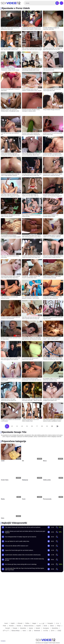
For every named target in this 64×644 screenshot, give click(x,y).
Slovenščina (55, 628)
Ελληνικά (20, 623)
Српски (31, 628)
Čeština (27, 623)
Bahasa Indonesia (29, 626)
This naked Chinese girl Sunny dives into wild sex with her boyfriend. (23, 527)
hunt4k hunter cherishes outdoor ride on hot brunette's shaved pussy (23, 555)
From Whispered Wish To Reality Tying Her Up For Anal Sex (21, 537)
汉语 (30, 631)
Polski (5, 626)
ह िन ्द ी (6, 631)
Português (50, 623)
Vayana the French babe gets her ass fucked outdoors (19, 550)
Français (15, 628)
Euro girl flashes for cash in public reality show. (17, 541)
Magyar (34, 623)
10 (52, 426)
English (13, 623)
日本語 (59, 631)
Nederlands (37, 631)
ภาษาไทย (45, 631)
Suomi (6, 623)
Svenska (19, 626)
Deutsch (38, 628)
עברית (57, 623)
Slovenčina (23, 628)
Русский (7, 628)
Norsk (24, 631)
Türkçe (59, 626)
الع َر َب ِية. (42, 623)
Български (46, 628)
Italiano (52, 626)
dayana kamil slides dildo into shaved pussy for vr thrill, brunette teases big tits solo (24, 560)
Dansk (45, 626)
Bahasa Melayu (16, 631)
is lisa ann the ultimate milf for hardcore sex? (17, 546)
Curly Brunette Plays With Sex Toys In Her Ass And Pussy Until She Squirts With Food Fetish (25, 569)
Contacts (3, 641)
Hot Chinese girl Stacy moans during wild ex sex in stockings (21, 564)
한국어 (53, 631)
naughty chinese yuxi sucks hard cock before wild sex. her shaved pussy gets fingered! (25, 532)
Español (39, 626)
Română (11, 626)
